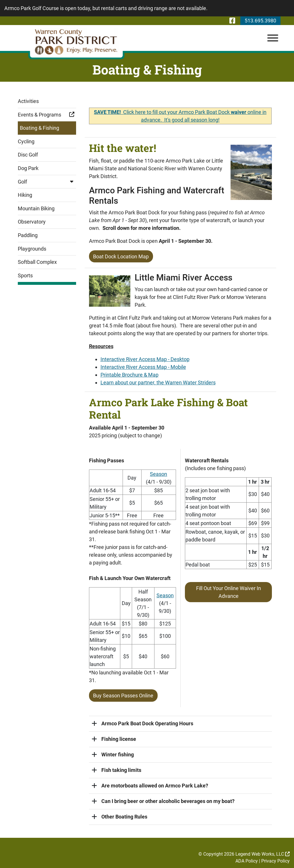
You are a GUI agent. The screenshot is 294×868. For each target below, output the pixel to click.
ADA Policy (247, 860)
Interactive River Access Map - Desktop (145, 359)
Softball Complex (37, 262)
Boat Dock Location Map (121, 256)
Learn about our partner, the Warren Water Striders (158, 382)
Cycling (26, 141)
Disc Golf (28, 155)
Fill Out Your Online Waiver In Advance (229, 592)
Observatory (32, 222)
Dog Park (28, 168)
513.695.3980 (260, 21)
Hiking (25, 195)
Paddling (28, 235)
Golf (47, 182)
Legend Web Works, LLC (263, 853)
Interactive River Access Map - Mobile (143, 367)
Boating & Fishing (39, 128)
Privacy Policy (275, 860)
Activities (28, 101)
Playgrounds (32, 249)
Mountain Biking (36, 208)
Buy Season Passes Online (123, 695)
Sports (25, 275)
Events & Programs (47, 115)
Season (158, 473)
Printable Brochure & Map (129, 374)
